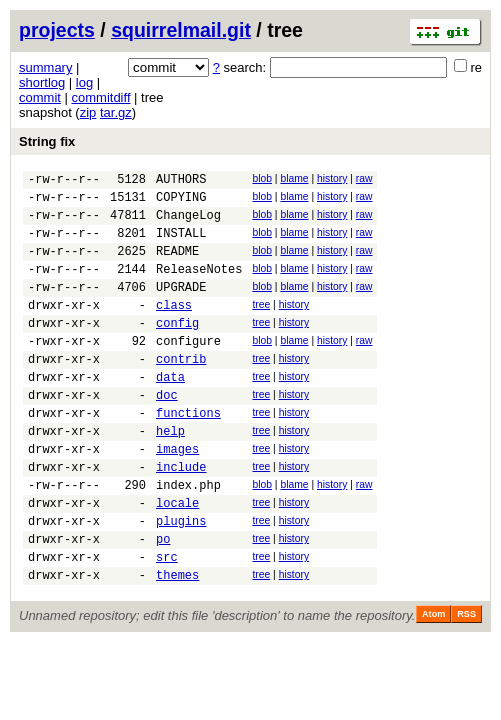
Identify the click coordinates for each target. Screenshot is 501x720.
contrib (181, 391)
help (170, 475)
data (170, 412)
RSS (466, 683)
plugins (181, 580)
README (177, 265)
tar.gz (116, 112)
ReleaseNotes (199, 286)
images (177, 496)
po (163, 601)
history (332, 178)
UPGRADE (181, 307)
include (181, 517)
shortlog (42, 82)
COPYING (181, 202)
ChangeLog (188, 223)
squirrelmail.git (181, 30)
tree (261, 325)
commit (40, 97)
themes (177, 643)
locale (177, 559)
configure (188, 370)
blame (294, 178)
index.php (188, 538)
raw (364, 178)
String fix (47, 141)
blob (262, 178)
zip (88, 112)
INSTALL (181, 244)
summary (45, 67)
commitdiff (101, 97)
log (84, 82)
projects (57, 30)
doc (167, 433)
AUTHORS (181, 181)
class (174, 328)
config (177, 349)
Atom (433, 683)
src (167, 622)
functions (188, 454)
